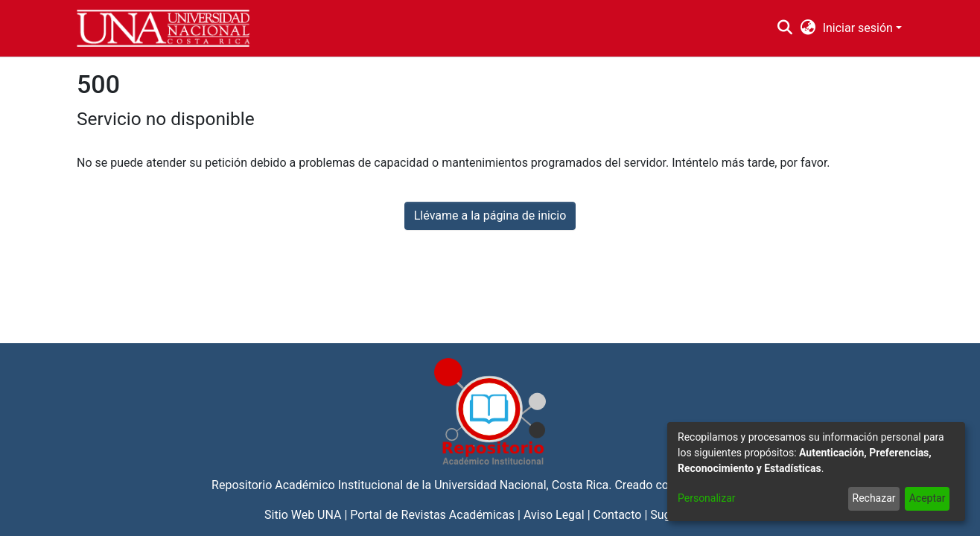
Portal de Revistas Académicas (432, 515)
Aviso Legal (554, 515)
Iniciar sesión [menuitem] (858, 28)
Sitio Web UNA (303, 515)
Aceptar (927, 498)
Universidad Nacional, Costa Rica (521, 485)
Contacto (618, 515)
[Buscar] (785, 28)
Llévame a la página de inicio (490, 216)
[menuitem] (808, 28)
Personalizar (707, 498)
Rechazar (874, 498)
